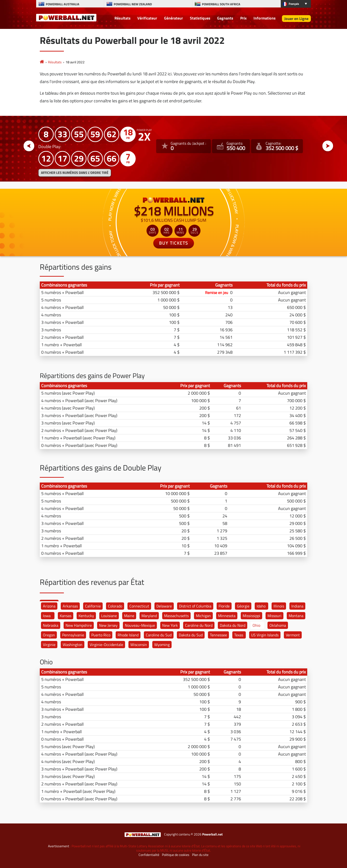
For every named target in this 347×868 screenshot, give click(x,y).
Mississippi (251, 616)
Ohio (256, 625)
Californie (93, 606)
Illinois (279, 606)
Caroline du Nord (199, 625)
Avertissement (59, 846)
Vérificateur (147, 18)
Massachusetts (176, 616)
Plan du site (200, 855)
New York (170, 625)
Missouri (274, 616)
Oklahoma (278, 625)
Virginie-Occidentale (106, 645)
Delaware (164, 606)
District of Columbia (195, 606)
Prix (244, 18)
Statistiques (200, 18)
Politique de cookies (176, 855)
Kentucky (86, 616)
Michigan (203, 616)
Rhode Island (128, 635)
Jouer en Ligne (296, 19)
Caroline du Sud (159, 635)
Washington (73, 645)
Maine (129, 616)
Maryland (149, 616)
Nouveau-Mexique (140, 625)
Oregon (49, 635)
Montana (296, 616)
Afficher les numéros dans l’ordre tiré (75, 173)
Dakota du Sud (191, 635)
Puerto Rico (101, 635)
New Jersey (108, 625)
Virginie (49, 645)
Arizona (49, 606)
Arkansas (70, 606)
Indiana (297, 606)
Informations (265, 18)
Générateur (173, 18)
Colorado (115, 606)
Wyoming (162, 645)
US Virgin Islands (265, 635)
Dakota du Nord (233, 625)
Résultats (123, 18)
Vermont (293, 635)
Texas (239, 635)
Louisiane (109, 616)
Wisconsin (139, 645)
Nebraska (51, 625)
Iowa (47, 616)
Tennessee (218, 635)
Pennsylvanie (73, 635)
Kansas (66, 616)
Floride (224, 606)
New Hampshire (79, 625)
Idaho (261, 606)
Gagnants (225, 18)
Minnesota (227, 616)
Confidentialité (149, 855)
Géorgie (243, 606)
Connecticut (139, 606)
